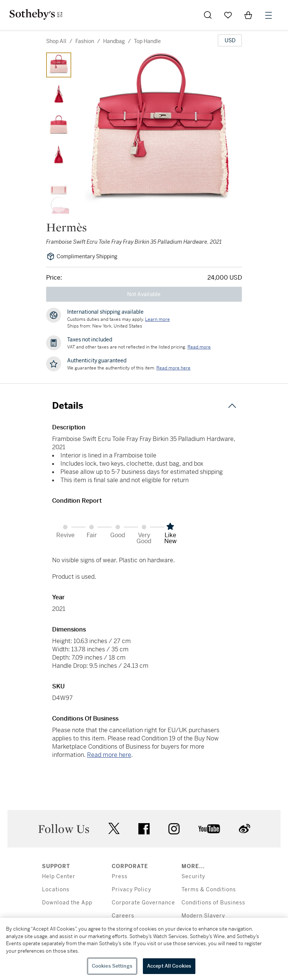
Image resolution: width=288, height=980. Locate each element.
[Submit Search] (208, 15)
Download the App (67, 903)
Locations (56, 890)
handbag (114, 41)
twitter (114, 829)
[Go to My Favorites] (228, 15)
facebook (144, 829)
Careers (123, 916)
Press (120, 876)
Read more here (109, 755)
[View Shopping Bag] (248, 15)
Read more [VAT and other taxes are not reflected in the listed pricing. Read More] (199, 347)
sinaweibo (244, 829)
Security (193, 876)
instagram (174, 829)
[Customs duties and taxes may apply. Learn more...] (157, 319)
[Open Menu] (268, 15)
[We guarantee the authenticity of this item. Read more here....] (173, 368)
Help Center (59, 876)
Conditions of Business (213, 903)
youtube (209, 829)
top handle (147, 41)
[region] (144, 949)
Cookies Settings (112, 966)
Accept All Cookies (169, 966)
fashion (85, 41)
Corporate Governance (143, 903)
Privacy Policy (131, 890)
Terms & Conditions (209, 890)
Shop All (56, 41)
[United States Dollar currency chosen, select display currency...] (230, 40)
